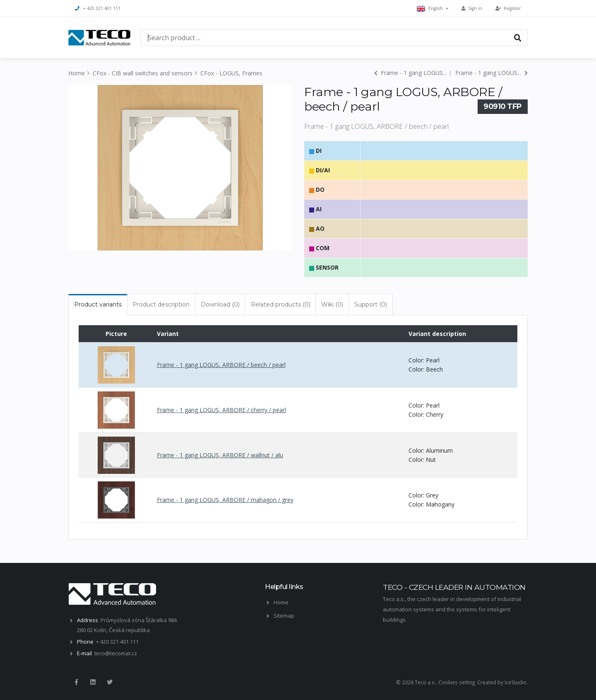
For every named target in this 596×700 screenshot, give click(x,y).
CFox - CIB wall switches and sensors (143, 73)
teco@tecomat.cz (116, 653)
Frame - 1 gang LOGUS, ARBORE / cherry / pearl (221, 410)
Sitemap (284, 616)
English (433, 8)
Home (77, 73)
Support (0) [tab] (371, 304)
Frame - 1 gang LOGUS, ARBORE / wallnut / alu (220, 455)
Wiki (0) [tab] (332, 304)
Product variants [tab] (98, 304)
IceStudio (515, 682)
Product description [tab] (161, 304)
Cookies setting (457, 682)
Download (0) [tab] (220, 304)
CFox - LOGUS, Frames (231, 73)
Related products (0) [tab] (281, 304)
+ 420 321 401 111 (98, 8)
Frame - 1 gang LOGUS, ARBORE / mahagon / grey (225, 500)
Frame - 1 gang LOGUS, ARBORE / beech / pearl (221, 365)
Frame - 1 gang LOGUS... (410, 73)
